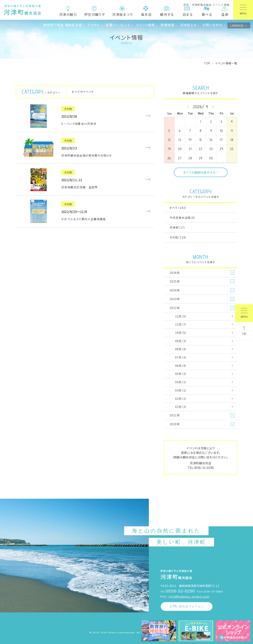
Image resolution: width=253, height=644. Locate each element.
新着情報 (168, 25)
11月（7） (181, 324)
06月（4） (181, 366)
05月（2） (181, 374)
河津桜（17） (177, 227)
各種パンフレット (118, 25)
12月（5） (181, 316)
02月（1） (181, 399)
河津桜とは (188, 25)
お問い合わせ (212, 25)
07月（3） (181, 357)
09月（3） (181, 341)
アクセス (94, 25)
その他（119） (178, 237)
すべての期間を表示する (199, 172)
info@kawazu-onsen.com (189, 597)
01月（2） (181, 407)
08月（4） (181, 349)
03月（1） (181, 390)
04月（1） (181, 382)
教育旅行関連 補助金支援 (63, 25)
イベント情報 (145, 25)
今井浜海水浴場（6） (183, 218)
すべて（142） (178, 208)
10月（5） (181, 333)
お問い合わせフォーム (185, 606)
